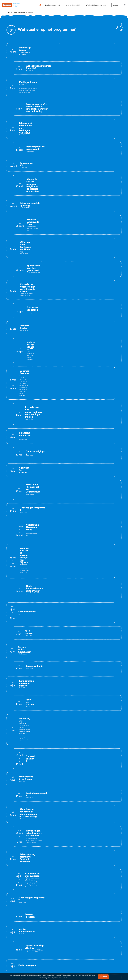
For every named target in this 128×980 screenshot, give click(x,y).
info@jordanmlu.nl (17, 841)
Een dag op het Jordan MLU (106, 891)
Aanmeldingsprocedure (74, 891)
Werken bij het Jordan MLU (96, 5)
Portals (39, 898)
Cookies (119, 920)
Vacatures (10, 898)
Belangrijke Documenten (45, 895)
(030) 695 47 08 (23, 857)
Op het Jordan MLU (73, 5)
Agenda (30, 13)
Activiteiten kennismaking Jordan (78, 895)
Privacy (111, 920)
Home (8, 13)
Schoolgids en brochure (74, 898)
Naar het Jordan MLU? (53, 5)
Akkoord (103, 977)
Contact (116, 5)
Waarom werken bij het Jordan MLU (108, 898)
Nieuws (9, 895)
